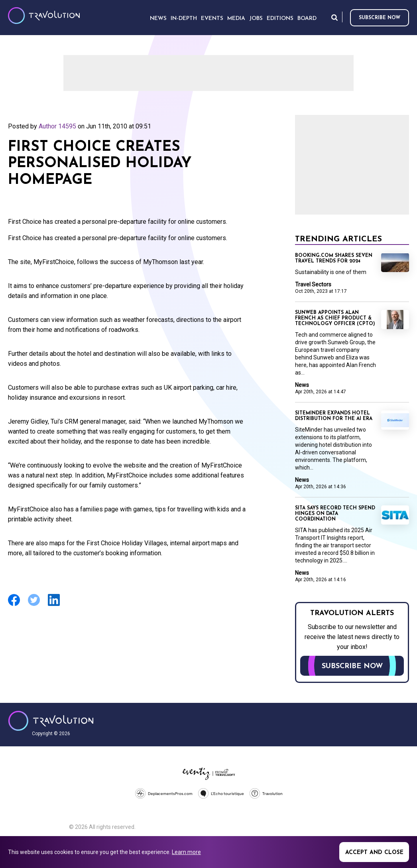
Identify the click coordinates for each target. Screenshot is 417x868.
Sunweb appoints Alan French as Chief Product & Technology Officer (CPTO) (335, 318)
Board (307, 19)
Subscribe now (380, 18)
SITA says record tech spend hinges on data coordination (335, 514)
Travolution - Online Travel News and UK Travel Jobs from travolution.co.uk (51, 721)
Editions (280, 19)
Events (212, 19)
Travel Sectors (313, 284)
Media (236, 19)
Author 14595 (57, 126)
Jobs (256, 19)
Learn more (186, 852)
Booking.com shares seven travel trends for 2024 (334, 258)
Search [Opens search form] (334, 17)
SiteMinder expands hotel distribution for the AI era (334, 416)
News (302, 385)
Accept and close (374, 853)
